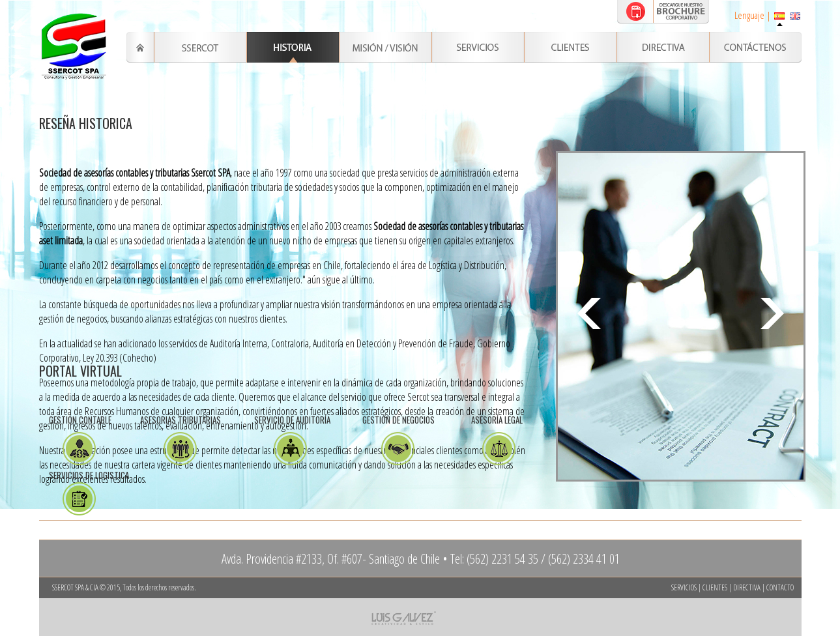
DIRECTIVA (747, 587)
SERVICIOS (684, 587)
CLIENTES (715, 587)
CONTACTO (780, 587)
